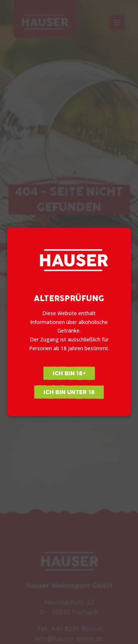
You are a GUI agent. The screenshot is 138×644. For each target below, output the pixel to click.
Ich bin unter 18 (69, 392)
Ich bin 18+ (69, 373)
